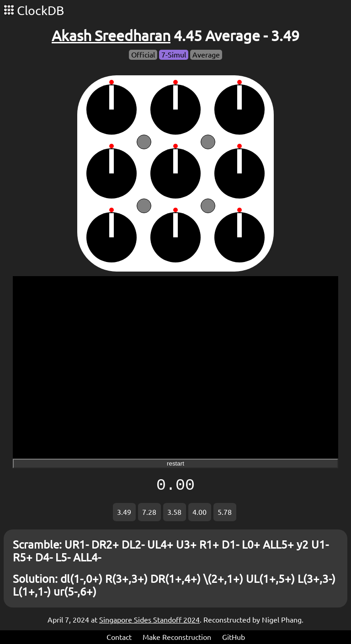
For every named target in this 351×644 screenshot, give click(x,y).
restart (175, 463)
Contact (119, 637)
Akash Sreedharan (111, 36)
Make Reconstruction (177, 637)
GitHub (234, 637)
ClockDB (34, 10)
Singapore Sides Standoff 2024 (149, 620)
